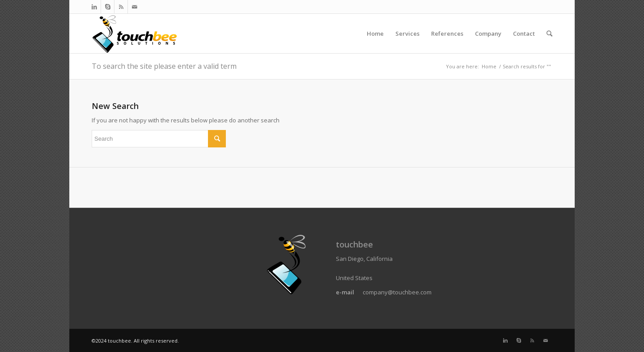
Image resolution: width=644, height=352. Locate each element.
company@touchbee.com (397, 292)
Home (489, 66)
